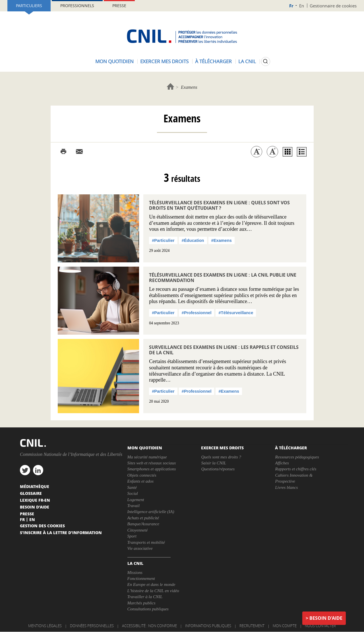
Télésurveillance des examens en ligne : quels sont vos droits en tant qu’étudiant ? (219, 205)
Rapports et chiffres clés (296, 469)
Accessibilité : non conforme (149, 626)
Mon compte (285, 626)
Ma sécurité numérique (147, 457)
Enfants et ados (141, 481)
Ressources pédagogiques (297, 457)
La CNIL (247, 61)
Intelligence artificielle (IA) (151, 512)
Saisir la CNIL (214, 463)
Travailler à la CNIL (145, 597)
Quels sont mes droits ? (221, 457)
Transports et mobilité (146, 542)
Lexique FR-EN (35, 500)
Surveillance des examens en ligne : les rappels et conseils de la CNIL (224, 350)
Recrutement (252, 626)
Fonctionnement (141, 579)
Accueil (170, 86)
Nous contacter (320, 626)
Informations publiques (208, 626)
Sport (132, 536)
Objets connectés (142, 475)
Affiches (282, 463)
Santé (132, 487)
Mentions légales (45, 626)
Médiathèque (35, 486)
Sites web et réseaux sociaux (152, 463)
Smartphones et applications (152, 469)
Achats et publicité (143, 518)
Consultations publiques (148, 609)
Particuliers (29, 6)
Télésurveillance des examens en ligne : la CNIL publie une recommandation (223, 278)
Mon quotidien (114, 61)
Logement (136, 500)
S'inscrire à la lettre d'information (61, 532)
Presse (119, 6)
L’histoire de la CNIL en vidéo (153, 591)
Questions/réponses (218, 469)
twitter (25, 470)
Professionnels (77, 6)
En (302, 6)
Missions (135, 573)
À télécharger (213, 61)
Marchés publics (141, 603)
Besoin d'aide (326, 618)
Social (133, 493)
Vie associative (140, 548)
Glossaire (31, 493)
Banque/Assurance (143, 524)
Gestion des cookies (42, 526)
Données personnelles (92, 626)
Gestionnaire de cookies (333, 6)
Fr (291, 6)
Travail (134, 506)
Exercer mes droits (164, 61)
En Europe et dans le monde (151, 584)
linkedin (38, 470)
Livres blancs (286, 487)
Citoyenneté (138, 530)
